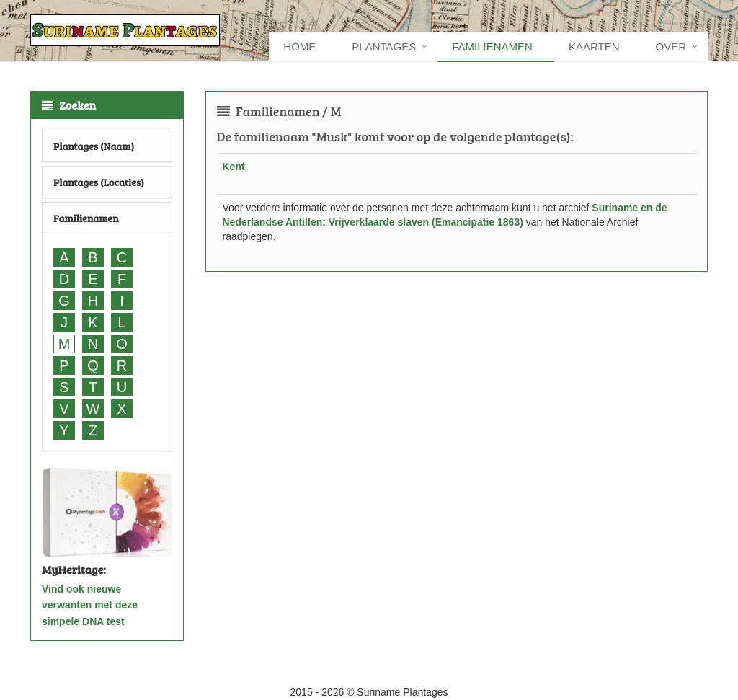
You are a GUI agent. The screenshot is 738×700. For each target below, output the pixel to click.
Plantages (384, 46)
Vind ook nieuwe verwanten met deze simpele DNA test (90, 605)
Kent (234, 167)
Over (671, 46)
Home (299, 46)
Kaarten (594, 46)
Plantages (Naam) (94, 146)
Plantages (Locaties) (99, 182)
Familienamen (492, 46)
